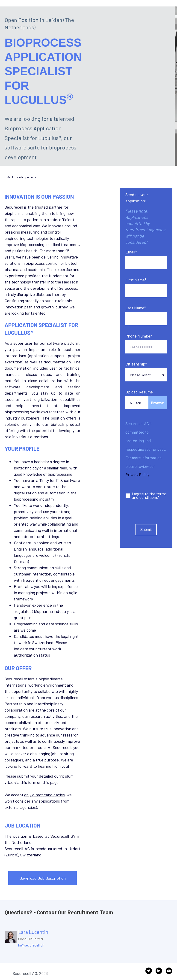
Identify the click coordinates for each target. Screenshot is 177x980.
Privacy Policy (137, 475)
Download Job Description (43, 878)
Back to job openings (22, 177)
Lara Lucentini (34, 932)
